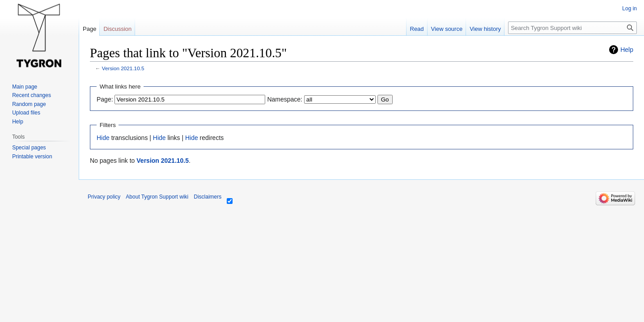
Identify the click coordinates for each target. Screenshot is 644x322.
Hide (103, 138)
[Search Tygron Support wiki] (572, 28)
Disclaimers (208, 197)
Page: (105, 99)
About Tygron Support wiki (157, 197)
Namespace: (285, 99)
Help (627, 50)
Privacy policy (104, 197)
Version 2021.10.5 (123, 68)
